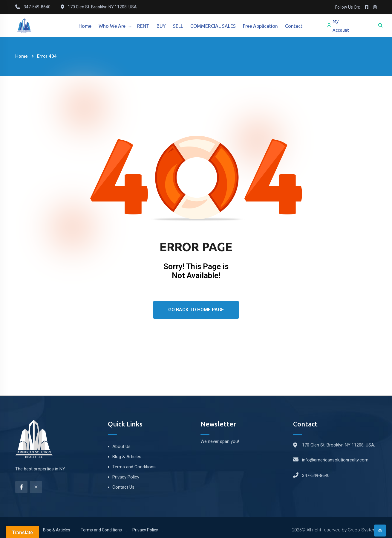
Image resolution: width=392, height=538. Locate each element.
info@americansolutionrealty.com (335, 460)
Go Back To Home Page (196, 310)
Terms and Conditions (134, 467)
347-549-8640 (316, 475)
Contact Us (123, 487)
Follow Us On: (348, 7)
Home (85, 26)
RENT (143, 26)
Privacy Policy (126, 477)
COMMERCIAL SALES (213, 26)
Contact (294, 26)
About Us (121, 446)
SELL (178, 26)
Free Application (260, 26)
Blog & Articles (127, 457)
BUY (161, 26)
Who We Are (112, 26)
